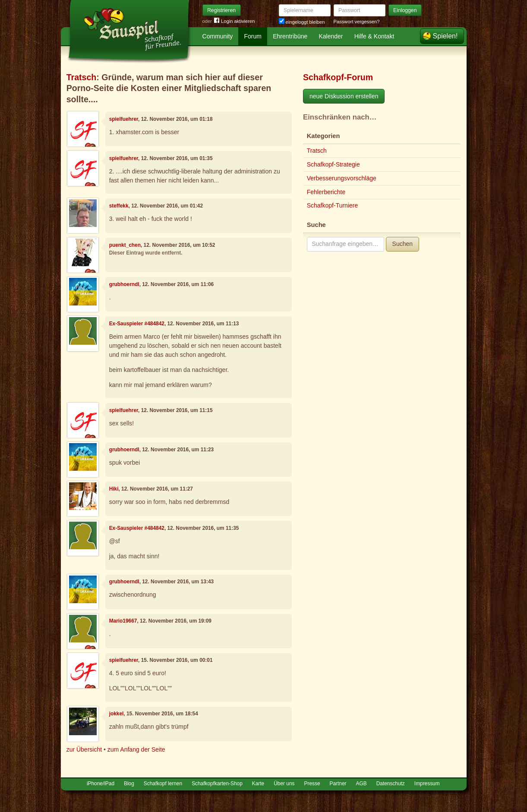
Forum (253, 36)
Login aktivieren (234, 21)
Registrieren (221, 10)
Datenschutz (391, 784)
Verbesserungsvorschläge (342, 178)
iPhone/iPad (101, 784)
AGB (361, 784)
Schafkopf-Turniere (333, 205)
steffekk (119, 206)
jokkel (117, 714)
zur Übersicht (84, 749)
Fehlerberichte (326, 192)
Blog (129, 784)
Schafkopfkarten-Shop (217, 784)
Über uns (284, 784)
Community (218, 36)
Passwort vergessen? (357, 22)
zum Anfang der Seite (136, 749)
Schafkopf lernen (163, 784)
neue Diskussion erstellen (344, 96)
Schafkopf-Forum (338, 77)
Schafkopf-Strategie (333, 164)
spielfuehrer (124, 119)
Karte (258, 784)
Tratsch (82, 77)
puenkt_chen (125, 245)
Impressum (427, 784)
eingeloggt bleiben (302, 22)
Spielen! (445, 36)
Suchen (402, 244)
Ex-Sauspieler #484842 (137, 324)
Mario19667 (123, 621)
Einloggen (405, 10)
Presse (312, 784)
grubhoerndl (124, 284)
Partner (338, 784)
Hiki (114, 489)
